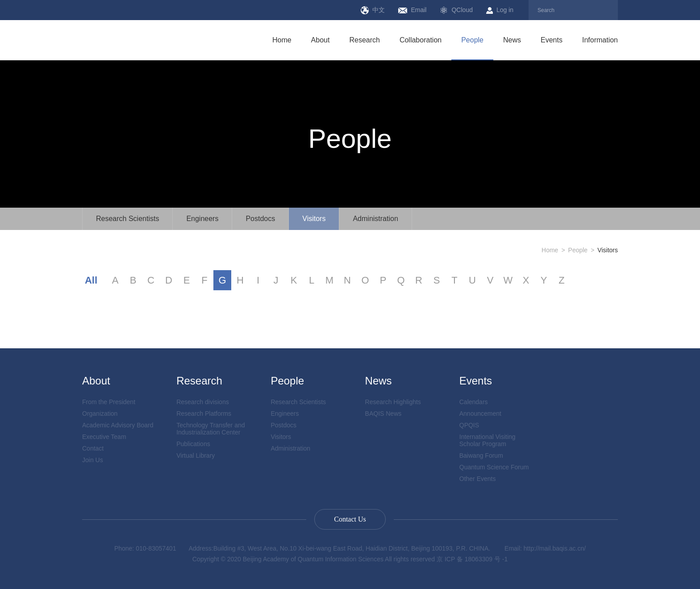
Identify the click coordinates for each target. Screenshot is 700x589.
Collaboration (421, 40)
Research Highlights (393, 402)
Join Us (93, 460)
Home (282, 40)
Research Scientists (127, 219)
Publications (193, 444)
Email (412, 10)
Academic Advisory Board (118, 425)
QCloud (456, 10)
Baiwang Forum (481, 455)
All (91, 280)
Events (552, 40)
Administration (375, 219)
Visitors (314, 219)
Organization (100, 414)
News (512, 40)
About (321, 40)
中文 (373, 10)
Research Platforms (204, 414)
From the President (109, 402)
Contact (93, 448)
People (472, 40)
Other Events (478, 479)
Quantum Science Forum (494, 467)
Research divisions (203, 402)
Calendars (474, 402)
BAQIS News (383, 414)
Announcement (480, 414)
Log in (500, 10)
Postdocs (260, 219)
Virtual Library (196, 455)
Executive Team (104, 437)
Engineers (202, 219)
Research (364, 40)
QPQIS (469, 425)
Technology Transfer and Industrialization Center (210, 429)
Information (600, 40)
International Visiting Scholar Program (487, 440)
